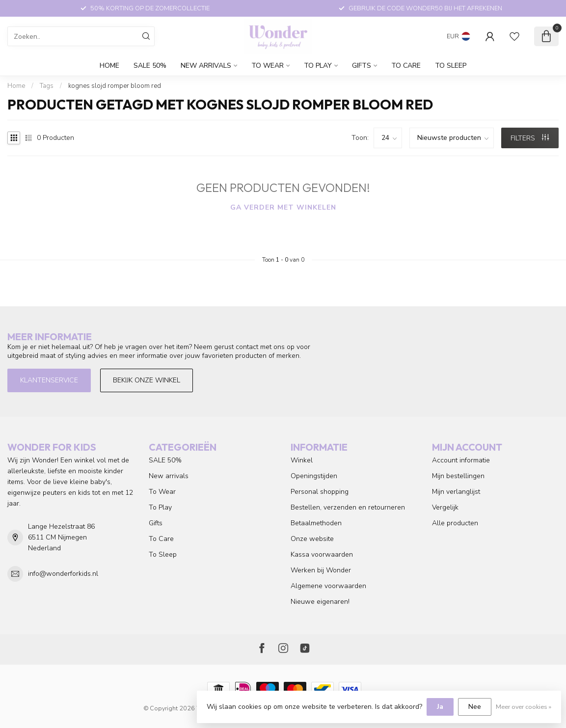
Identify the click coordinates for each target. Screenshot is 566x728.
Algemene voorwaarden (328, 586)
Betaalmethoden (316, 523)
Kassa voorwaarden (322, 554)
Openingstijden (314, 476)
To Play (318, 66)
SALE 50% (150, 66)
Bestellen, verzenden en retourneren (348, 507)
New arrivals (206, 66)
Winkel (302, 460)
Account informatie (461, 460)
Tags (47, 86)
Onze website (312, 539)
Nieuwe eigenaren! (320, 602)
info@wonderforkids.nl (63, 574)
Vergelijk (445, 507)
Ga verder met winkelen (283, 207)
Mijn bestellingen (458, 476)
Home (109, 66)
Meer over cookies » (524, 707)
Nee (475, 707)
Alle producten (455, 523)
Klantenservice (49, 380)
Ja (440, 707)
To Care (406, 66)
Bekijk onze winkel (147, 380)
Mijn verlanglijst (456, 492)
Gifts (362, 66)
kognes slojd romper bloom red (115, 86)
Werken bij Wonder (321, 570)
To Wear (268, 66)
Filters (530, 138)
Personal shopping (320, 492)
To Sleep (451, 66)
